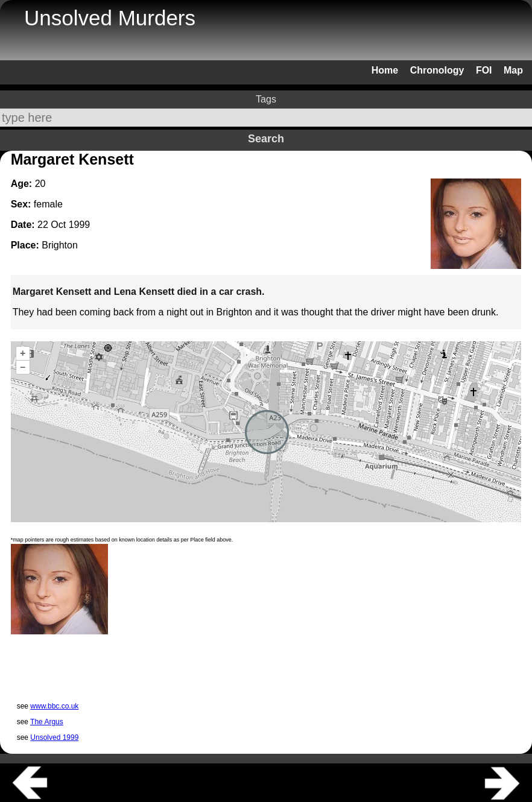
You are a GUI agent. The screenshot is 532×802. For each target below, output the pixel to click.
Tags (266, 99)
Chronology (437, 70)
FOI (484, 70)
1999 (80, 225)
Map (513, 70)
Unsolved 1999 (54, 737)
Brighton (60, 245)
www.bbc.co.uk (54, 706)
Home (385, 70)
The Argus (47, 722)
